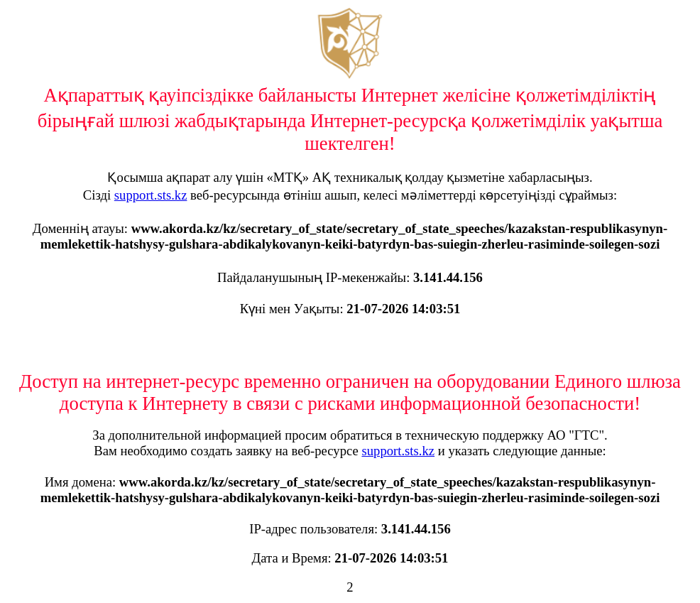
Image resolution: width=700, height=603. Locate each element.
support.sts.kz (151, 195)
